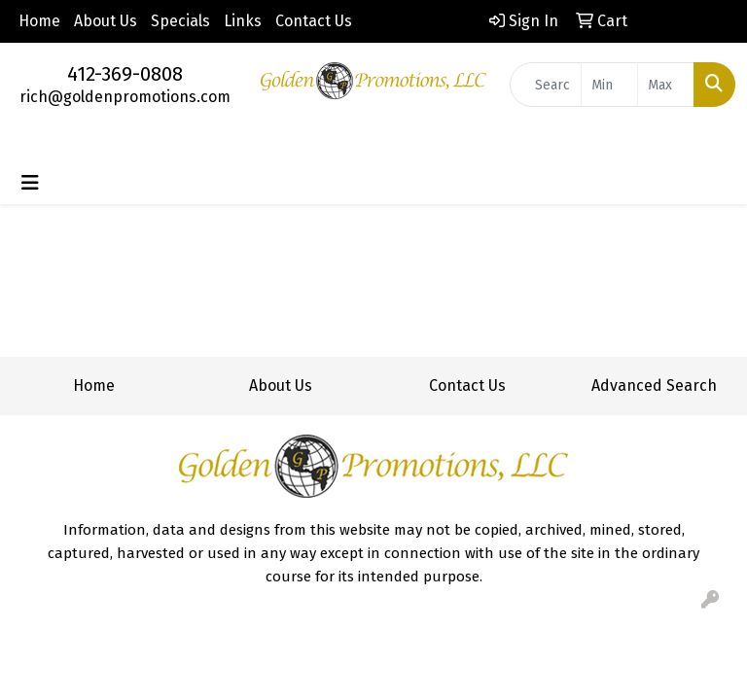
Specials (180, 21)
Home (39, 21)
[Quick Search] (546, 85)
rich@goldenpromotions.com (125, 97)
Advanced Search (654, 385)
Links (243, 21)
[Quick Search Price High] (666, 85)
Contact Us (314, 21)
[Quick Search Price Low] (609, 85)
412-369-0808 (125, 74)
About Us (106, 21)
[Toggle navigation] (30, 183)
